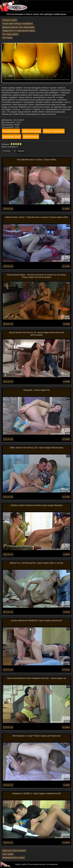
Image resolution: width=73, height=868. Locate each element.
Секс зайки (8, 854)
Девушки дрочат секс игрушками (18, 27)
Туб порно (7, 38)
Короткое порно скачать (14, 851)
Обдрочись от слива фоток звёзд (18, 31)
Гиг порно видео (10, 34)
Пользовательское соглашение (43, 864)
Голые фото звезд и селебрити (17, 24)
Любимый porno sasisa (13, 858)
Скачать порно (10, 20)
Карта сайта (21, 864)
